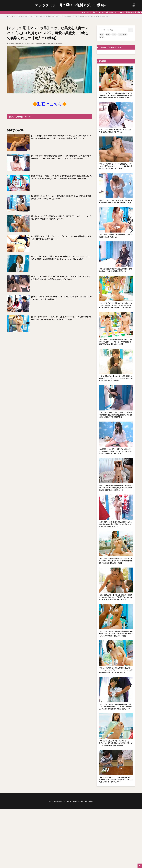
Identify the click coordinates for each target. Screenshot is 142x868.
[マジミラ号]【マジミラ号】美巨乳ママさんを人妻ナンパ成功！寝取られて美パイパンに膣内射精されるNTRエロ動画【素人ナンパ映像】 (116, 598)
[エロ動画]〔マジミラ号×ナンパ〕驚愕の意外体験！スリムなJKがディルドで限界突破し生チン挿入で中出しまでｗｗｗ (61, 198)
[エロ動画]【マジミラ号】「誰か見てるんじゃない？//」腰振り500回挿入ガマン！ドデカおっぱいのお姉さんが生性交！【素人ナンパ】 (116, 481)
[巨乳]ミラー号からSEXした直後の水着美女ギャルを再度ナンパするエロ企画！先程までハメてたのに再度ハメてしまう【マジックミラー (116, 837)
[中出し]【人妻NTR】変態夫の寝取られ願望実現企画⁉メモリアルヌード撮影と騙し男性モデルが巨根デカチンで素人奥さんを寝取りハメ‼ (116, 520)
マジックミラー (122, 34)
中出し (33, 44)
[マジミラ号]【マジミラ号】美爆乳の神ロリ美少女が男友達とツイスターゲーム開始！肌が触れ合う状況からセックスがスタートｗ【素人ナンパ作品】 (116, 97)
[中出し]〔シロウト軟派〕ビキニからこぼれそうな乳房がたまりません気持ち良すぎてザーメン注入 (116, 210)
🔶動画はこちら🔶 (50, 104)
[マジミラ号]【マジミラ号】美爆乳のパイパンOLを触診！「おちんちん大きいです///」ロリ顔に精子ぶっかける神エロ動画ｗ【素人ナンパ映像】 (116, 677)
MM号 (19, 44)
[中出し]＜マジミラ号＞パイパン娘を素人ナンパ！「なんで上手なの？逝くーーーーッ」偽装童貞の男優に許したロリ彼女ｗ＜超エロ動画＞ (116, 172)
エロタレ (28, 44)
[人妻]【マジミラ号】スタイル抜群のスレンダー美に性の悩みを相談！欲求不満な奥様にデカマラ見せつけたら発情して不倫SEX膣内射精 (116, 441)
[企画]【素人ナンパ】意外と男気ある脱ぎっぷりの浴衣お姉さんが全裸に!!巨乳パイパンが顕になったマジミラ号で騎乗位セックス (116, 559)
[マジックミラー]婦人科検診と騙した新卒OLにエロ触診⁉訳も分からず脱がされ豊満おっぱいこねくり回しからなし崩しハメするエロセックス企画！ (62, 159)
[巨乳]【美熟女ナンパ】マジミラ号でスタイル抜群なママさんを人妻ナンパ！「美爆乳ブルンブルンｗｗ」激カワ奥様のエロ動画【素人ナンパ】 (116, 638)
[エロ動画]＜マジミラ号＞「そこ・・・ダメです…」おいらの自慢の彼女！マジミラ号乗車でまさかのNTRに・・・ (61, 238)
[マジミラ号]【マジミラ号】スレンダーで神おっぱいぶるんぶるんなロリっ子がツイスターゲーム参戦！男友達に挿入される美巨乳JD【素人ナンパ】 (116, 321)
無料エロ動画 (55, 44)
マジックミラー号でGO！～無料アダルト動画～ (71, 5)
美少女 (102, 34)
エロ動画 (19, 16)
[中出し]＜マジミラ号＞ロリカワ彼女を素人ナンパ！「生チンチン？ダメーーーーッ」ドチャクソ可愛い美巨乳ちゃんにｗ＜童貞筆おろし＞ (116, 717)
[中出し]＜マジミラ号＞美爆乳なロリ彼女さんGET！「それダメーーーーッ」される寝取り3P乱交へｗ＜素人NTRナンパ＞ (61, 218)
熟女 (61, 44)
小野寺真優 (39, 44)
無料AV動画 (47, 44)
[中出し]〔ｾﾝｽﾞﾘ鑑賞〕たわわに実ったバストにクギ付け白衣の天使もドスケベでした (115, 135)
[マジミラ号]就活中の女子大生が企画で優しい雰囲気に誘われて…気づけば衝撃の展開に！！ (115, 283)
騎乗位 (108, 34)
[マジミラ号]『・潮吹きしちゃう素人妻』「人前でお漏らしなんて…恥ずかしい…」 (115, 247)
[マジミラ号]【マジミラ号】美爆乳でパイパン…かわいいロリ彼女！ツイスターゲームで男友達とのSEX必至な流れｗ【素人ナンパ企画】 (116, 361)
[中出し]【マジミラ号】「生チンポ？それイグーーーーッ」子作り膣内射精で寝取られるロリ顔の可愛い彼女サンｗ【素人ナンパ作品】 (61, 320)
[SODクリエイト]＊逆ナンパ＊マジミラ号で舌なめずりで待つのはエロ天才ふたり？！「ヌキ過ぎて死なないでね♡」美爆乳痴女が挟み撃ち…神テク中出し (62, 179)
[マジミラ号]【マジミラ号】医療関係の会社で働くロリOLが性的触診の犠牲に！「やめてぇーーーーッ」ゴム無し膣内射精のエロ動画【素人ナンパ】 (116, 757)
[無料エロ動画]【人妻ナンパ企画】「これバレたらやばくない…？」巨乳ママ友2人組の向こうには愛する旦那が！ (58, 298)
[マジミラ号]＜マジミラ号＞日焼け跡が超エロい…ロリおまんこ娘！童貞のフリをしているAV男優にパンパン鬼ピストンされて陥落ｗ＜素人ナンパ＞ (61, 139)
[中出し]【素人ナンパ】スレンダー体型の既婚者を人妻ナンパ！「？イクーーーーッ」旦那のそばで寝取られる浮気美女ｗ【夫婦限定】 (116, 401)
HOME (11, 16)
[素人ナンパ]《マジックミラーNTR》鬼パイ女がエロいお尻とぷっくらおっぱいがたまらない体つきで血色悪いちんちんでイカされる (62, 278)
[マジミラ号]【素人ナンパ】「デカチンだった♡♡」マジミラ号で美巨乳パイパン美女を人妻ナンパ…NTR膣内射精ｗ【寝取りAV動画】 (116, 797)
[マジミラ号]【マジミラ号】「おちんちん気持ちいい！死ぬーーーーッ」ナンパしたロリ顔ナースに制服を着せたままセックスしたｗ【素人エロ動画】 (62, 260)
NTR (23, 44)
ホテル (114, 34)
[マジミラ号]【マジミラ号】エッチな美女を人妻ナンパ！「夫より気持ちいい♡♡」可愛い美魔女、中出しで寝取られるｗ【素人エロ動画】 (67, 16)
